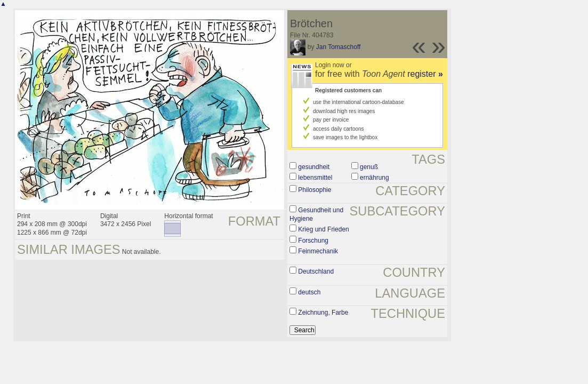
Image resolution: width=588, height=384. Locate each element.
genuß (369, 167)
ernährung (374, 178)
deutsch (309, 292)
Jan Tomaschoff (339, 47)
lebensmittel (315, 178)
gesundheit (314, 167)
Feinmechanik (318, 251)
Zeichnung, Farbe (323, 313)
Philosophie (315, 190)
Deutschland (316, 271)
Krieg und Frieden (323, 229)
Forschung (313, 241)
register (425, 74)
